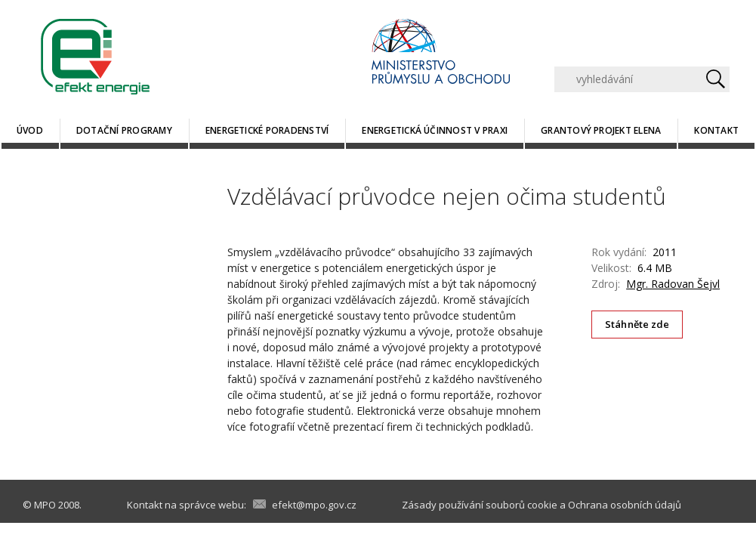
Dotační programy (124, 130)
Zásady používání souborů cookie (480, 505)
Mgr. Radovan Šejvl (673, 284)
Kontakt (716, 130)
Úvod (30, 130)
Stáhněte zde (637, 324)
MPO (45, 505)
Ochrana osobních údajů (625, 505)
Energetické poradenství (267, 130)
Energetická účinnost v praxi (435, 130)
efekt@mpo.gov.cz (314, 505)
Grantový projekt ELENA (601, 130)
